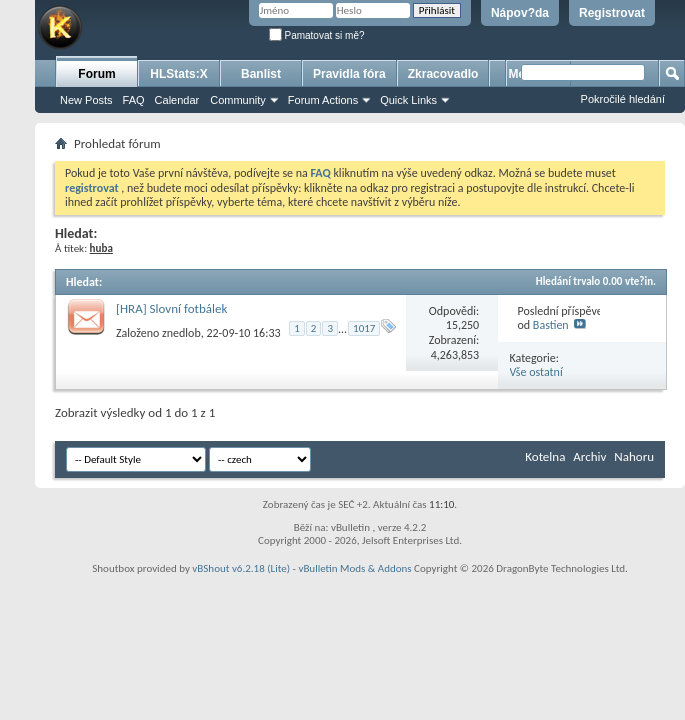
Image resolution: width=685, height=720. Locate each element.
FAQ (134, 100)
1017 (364, 328)
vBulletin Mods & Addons (354, 568)
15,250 (462, 325)
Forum (96, 74)
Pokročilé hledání (623, 99)
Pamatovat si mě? (317, 35)
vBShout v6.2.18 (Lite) (241, 568)
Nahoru (634, 456)
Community (238, 100)
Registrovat (612, 13)
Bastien (551, 325)
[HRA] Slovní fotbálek (171, 308)
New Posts (86, 100)
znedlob (181, 333)
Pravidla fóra (349, 74)
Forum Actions (323, 100)
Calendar (177, 100)
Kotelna (545, 456)
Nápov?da (520, 13)
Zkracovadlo (443, 74)
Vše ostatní (536, 372)
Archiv (589, 456)
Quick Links (408, 100)
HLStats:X (178, 74)
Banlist (261, 74)
